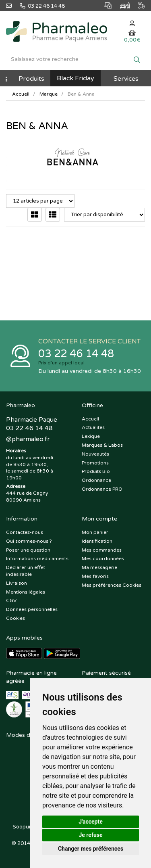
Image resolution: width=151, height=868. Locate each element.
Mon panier (95, 532)
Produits (31, 79)
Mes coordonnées (103, 558)
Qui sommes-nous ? (29, 541)
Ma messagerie (99, 567)
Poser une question (28, 550)
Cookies (16, 618)
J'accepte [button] (91, 822)
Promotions (95, 463)
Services (126, 79)
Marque (49, 94)
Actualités (93, 427)
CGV (11, 600)
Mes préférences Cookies (112, 585)
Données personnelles (32, 609)
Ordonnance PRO (102, 489)
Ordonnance (96, 480)
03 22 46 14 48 (76, 354)
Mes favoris (95, 576)
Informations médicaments (37, 558)
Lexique (91, 436)
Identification (97, 541)
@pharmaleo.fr (28, 439)
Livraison (17, 583)
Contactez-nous (25, 532)
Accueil (21, 94)
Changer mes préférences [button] (91, 849)
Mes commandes (102, 550)
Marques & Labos (102, 445)
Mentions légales (26, 592)
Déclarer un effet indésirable (26, 571)
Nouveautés (95, 454)
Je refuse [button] (90, 835)
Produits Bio (96, 471)
